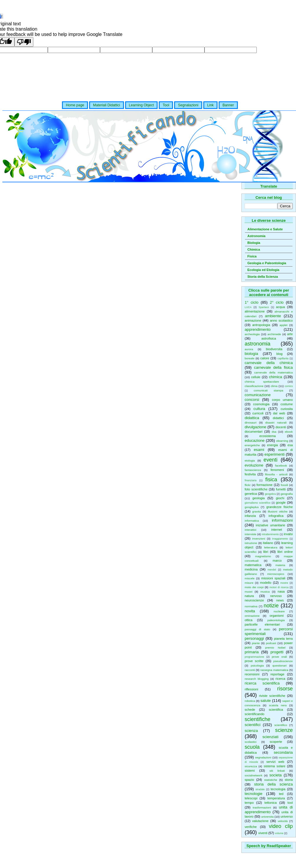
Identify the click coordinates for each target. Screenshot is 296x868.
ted (281, 794)
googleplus (252, 507)
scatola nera (278, 705)
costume (287, 404)
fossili (284, 485)
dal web (279, 413)
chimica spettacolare (262, 382)
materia (280, 565)
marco (277, 561)
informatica (252, 521)
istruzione (251, 543)
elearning (282, 441)
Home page (75, 105)
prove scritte (254, 661)
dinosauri (251, 423)
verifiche (251, 827)
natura (249, 596)
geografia (287, 494)
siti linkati (277, 771)
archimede (274, 334)
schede (250, 710)
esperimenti (274, 454)
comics (289, 386)
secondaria (283, 752)
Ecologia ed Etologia (263, 270)
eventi (270, 460)
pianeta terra (284, 639)
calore (265, 358)
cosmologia (261, 404)
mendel (272, 570)
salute (265, 701)
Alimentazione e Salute (265, 229)
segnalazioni (263, 757)
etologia (250, 461)
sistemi (250, 771)
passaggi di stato (257, 629)
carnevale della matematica (273, 372)
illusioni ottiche (278, 511)
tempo (249, 803)
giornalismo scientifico (257, 503)
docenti (281, 427)
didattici (278, 418)
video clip (281, 826)
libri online (285, 552)
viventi (263, 833)
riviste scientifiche (272, 696)
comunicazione (258, 395)
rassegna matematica (274, 670)
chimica (275, 377)
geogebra (270, 494)
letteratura (271, 547)
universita (267, 817)
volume (279, 833)
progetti (277, 652)
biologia (251, 354)
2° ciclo (277, 302)
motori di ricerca (279, 587)
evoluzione (254, 465)
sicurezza (251, 766)
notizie (271, 606)
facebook (281, 466)
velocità (283, 821)
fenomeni (277, 470)
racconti (250, 670)
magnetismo (263, 556)
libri (266, 552)
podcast (271, 643)
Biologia (254, 243)
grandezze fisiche (279, 507)
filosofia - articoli (276, 474)
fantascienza (253, 470)
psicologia (257, 666)
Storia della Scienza (263, 277)
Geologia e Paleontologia (267, 263)
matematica (253, 565)
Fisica (252, 256)
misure (249, 583)
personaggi (254, 638)
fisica (271, 480)
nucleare (279, 611)
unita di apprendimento (269, 810)
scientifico (281, 725)
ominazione (252, 616)
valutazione (260, 821)
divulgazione (255, 427)
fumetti (281, 489)
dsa (274, 432)
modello (266, 583)
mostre (284, 583)
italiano (268, 543)
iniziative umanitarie (271, 525)
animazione (253, 320)
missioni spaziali (273, 578)
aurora (249, 349)
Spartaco (264, 307)
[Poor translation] (24, 42)
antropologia (261, 325)
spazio (249, 780)
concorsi (252, 400)
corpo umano (283, 400)
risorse (285, 689)
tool (290, 803)
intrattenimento (270, 534)
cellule (256, 377)
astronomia (257, 344)
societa (276, 775)
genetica (251, 494)
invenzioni (259, 539)
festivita (250, 474)
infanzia (250, 516)
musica (265, 592)
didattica (252, 418)
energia (273, 445)
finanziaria (251, 480)
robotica (250, 701)
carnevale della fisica (273, 367)
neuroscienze (254, 600)
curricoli (258, 413)
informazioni (282, 520)
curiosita (287, 409)
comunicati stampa (269, 390)
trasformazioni (262, 807)
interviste (251, 534)
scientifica (276, 710)
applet (283, 325)
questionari (279, 666)
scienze (284, 730)
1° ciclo (252, 302)
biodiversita (274, 349)
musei (248, 592)
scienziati (270, 737)
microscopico (276, 574)
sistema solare (274, 766)
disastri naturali (276, 423)
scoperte (276, 742)
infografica (276, 516)
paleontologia (276, 620)
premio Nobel (275, 648)
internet (277, 530)
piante (256, 643)
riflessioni (251, 689)
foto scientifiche (256, 489)
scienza (251, 731)
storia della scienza (273, 784)
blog (280, 354)
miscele (250, 578)
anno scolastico (281, 320)
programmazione (254, 657)
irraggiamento (280, 539)
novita (250, 611)
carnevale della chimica (269, 363)
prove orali (279, 657)
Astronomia (256, 236)
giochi (280, 498)
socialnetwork (254, 775)
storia (289, 780)
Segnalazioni (188, 105)
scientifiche (257, 719)
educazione (255, 440)
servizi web (275, 762)
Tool (166, 105)
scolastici (251, 742)
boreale (250, 358)
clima (274, 386)
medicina (251, 569)
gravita (256, 511)
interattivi (251, 530)
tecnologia (278, 789)
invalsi (288, 534)
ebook (289, 432)
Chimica (254, 249)
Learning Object (142, 105)
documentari (254, 431)
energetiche (252, 445)
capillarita (283, 358)
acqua (280, 307)
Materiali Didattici (106, 105)
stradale (260, 789)
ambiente (273, 316)
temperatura (276, 798)
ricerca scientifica (262, 683)
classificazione (254, 386)
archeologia (252, 334)
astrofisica (269, 338)
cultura (259, 409)
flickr (248, 485)
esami (259, 450)
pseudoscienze (283, 661)
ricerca (281, 679)
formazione (264, 485)
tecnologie (254, 794)
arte (290, 334)
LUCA (248, 307)
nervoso (276, 596)
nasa (281, 591)
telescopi (251, 798)
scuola (252, 747)
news (280, 600)
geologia (259, 498)
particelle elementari (262, 624)
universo (287, 816)
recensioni (252, 674)
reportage (277, 674)
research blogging (257, 679)
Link (210, 105)
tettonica (271, 803)
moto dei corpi (254, 587)
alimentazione (255, 311)
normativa (251, 606)
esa (290, 445)
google (281, 502)
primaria (252, 652)
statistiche (271, 780)
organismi (277, 616)
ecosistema (268, 436)
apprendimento (258, 329)
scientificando (255, 714)
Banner (228, 105)
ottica (248, 620)
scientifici (253, 725)
